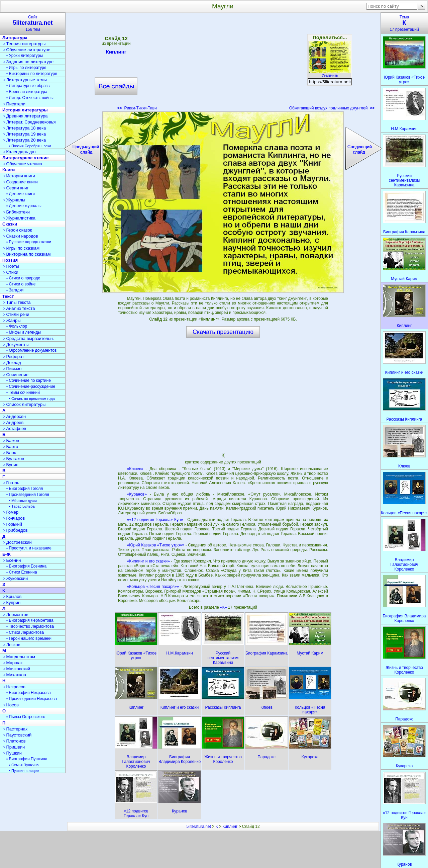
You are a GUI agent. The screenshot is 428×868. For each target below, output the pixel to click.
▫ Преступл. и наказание (29, 548)
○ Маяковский (16, 669)
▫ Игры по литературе (26, 68)
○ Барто (10, 447)
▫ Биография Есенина (26, 566)
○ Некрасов (14, 687)
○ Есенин (12, 560)
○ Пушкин (12, 753)
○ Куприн (11, 602)
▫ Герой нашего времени (29, 638)
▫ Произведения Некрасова (32, 699)
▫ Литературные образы (28, 86)
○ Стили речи (16, 314)
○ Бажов (11, 441)
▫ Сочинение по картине (29, 380)
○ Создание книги (20, 182)
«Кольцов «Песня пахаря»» (153, 587)
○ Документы (15, 344)
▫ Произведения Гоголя (28, 495)
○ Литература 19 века (24, 134)
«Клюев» (135, 469)
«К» (224, 607)
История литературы (25, 110)
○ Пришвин (14, 747)
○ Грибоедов (15, 530)
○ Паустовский (17, 735)
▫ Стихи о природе (23, 278)
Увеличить (330, 74)
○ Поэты (11, 266)
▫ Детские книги (21, 194)
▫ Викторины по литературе (32, 74)
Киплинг (116, 53)
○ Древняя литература (25, 116)
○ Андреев (13, 422)
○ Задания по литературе (28, 62)
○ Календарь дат (19, 152)
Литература (15, 38)
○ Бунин (10, 465)
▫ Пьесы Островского (26, 717)
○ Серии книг (15, 188)
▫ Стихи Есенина (22, 572)
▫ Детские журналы (24, 206)
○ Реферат (13, 357)
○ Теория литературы (24, 44)
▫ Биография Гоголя (25, 489)
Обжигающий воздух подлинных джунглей (332, 108)
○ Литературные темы (25, 80)
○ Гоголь (11, 483)
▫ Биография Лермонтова (30, 620)
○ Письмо (12, 369)
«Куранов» (137, 494)
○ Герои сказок (17, 230)
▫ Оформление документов (31, 350)
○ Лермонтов (15, 615)
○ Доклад (12, 363)
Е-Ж (7, 554)
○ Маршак (12, 663)
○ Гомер (10, 512)
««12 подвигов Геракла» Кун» (155, 520)
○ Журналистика (19, 218)
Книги (9, 170)
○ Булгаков (13, 459)
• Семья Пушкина (24, 765)
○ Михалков (14, 675)
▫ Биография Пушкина (27, 759)
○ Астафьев (14, 428)
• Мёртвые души (23, 501)
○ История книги (19, 176)
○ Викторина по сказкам (26, 254)
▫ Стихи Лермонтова (25, 632)
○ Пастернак (15, 729)
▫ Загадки (15, 290)
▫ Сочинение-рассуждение (31, 386)
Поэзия (10, 260)
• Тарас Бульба (22, 506)
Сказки (10, 224)
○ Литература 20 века (24, 140)
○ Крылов (12, 596)
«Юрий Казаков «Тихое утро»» (156, 545)
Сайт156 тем (33, 23)
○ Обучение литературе (26, 50)
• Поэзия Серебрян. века (30, 146)
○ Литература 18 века (24, 128)
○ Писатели (14, 104)
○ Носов (11, 705)
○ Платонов (14, 741)
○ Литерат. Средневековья (29, 122)
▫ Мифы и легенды (24, 332)
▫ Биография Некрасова (29, 693)
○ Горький (12, 524)
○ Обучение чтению (22, 164)
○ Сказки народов (20, 236)
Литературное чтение (25, 158)
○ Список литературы (24, 404)
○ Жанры (12, 320)
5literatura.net (198, 827)
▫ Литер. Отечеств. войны (30, 98)
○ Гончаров (14, 518)
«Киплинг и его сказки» (148, 561)
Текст (8, 296)
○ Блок (9, 453)
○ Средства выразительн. (28, 338)
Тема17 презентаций (404, 23)
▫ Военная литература (27, 92)
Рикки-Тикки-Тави (137, 108)
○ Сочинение (15, 375)
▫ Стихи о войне (21, 284)
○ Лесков (11, 645)
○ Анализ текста (19, 308)
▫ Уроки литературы (25, 56)
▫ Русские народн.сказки (29, 242)
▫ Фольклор (17, 326)
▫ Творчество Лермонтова (30, 626)
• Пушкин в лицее (24, 771)
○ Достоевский (17, 542)
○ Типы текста (17, 302)
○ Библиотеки (16, 212)
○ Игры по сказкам (21, 248)
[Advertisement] (223, 64)
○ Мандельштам (19, 657)
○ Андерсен (14, 416)
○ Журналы (14, 200)
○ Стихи (10, 272)
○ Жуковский (15, 578)
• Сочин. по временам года (32, 399)
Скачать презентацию (223, 332)
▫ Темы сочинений (23, 393)
